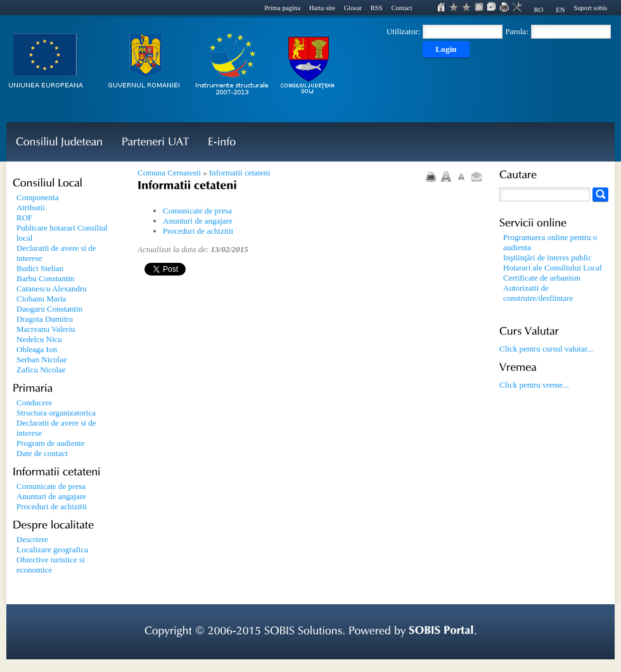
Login (446, 49)
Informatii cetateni (240, 173)
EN (560, 10)
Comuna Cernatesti (169, 173)
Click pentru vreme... (534, 385)
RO (538, 10)
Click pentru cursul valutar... (546, 349)
